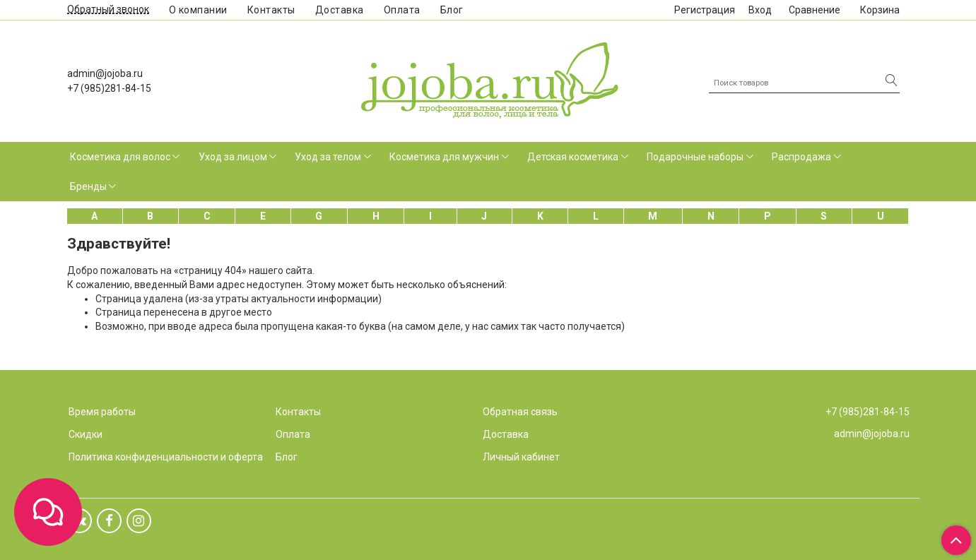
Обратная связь (520, 412)
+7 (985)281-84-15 (109, 88)
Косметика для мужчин (444, 157)
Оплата (402, 10)
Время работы (102, 412)
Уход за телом (328, 157)
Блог (452, 10)
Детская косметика (573, 157)
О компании (198, 10)
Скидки (86, 434)
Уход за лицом (233, 157)
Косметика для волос (120, 157)
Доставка (340, 10)
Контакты (271, 10)
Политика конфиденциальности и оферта (166, 457)
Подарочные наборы (695, 157)
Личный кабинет (521, 457)
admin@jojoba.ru (105, 73)
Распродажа (801, 157)
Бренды (88, 186)
